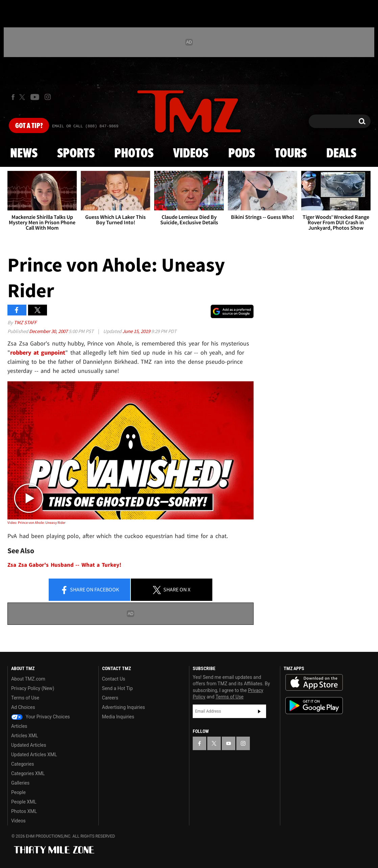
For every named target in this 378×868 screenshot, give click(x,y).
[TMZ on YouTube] (229, 743)
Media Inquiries (118, 717)
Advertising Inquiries (124, 707)
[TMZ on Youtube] (35, 97)
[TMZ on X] (23, 97)
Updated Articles (29, 745)
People (18, 792)
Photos (134, 154)
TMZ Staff (25, 322)
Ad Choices (23, 707)
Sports (76, 154)
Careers (110, 698)
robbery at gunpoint (38, 352)
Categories (22, 764)
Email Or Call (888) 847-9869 (85, 126)
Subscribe (259, 711)
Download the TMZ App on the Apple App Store (314, 683)
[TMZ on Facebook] (13, 97)
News (24, 154)
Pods (242, 154)
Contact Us (114, 679)
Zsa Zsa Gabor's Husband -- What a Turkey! (64, 565)
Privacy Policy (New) (33, 688)
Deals (341, 154)
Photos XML (24, 811)
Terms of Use (25, 698)
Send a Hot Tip (117, 688)
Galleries (20, 783)
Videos (191, 154)
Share (90, 590)
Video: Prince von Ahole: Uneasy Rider (37, 522)
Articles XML (25, 736)
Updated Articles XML (34, 755)
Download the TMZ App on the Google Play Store (314, 706)
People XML (24, 802)
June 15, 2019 (137, 331)
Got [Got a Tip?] (29, 126)
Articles (19, 726)
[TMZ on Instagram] (48, 97)
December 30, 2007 (49, 331)
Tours (291, 154)
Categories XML (28, 773)
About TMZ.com (28, 679)
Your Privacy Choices (41, 717)
